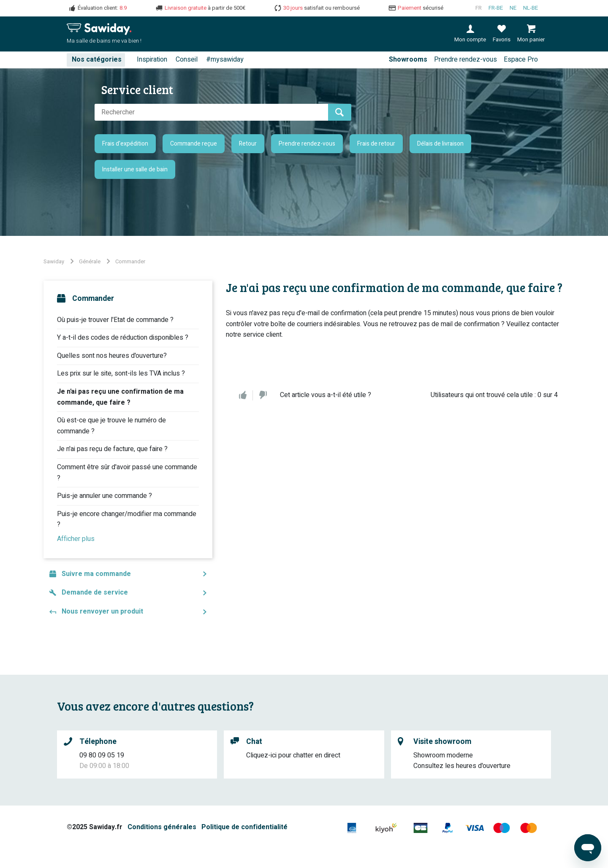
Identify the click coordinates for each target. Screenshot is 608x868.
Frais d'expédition (125, 144)
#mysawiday (225, 59)
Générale (90, 261)
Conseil (187, 59)
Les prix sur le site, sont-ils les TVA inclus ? (121, 373)
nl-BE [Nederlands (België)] (531, 8)
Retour (248, 144)
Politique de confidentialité (244, 827)
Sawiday (54, 261)
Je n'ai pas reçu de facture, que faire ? (112, 449)
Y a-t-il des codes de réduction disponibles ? (123, 338)
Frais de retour (376, 144)
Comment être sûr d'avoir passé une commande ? (127, 473)
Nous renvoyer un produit (102, 611)
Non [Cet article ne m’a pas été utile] (263, 395)
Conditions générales (162, 827)
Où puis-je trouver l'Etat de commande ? (115, 320)
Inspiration (152, 59)
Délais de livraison (440, 144)
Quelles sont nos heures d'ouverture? (112, 356)
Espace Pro (521, 59)
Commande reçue (194, 144)
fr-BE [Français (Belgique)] (496, 8)
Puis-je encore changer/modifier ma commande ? (127, 519)
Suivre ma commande (96, 574)
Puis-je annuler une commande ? (104, 496)
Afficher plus (76, 539)
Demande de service (95, 592)
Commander (130, 261)
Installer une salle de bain (135, 169)
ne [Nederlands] (513, 8)
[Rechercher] (211, 112)
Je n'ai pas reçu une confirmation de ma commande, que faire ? (120, 397)
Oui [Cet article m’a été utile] (243, 395)
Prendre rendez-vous (465, 59)
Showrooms (408, 59)
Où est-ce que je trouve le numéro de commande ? (111, 426)
